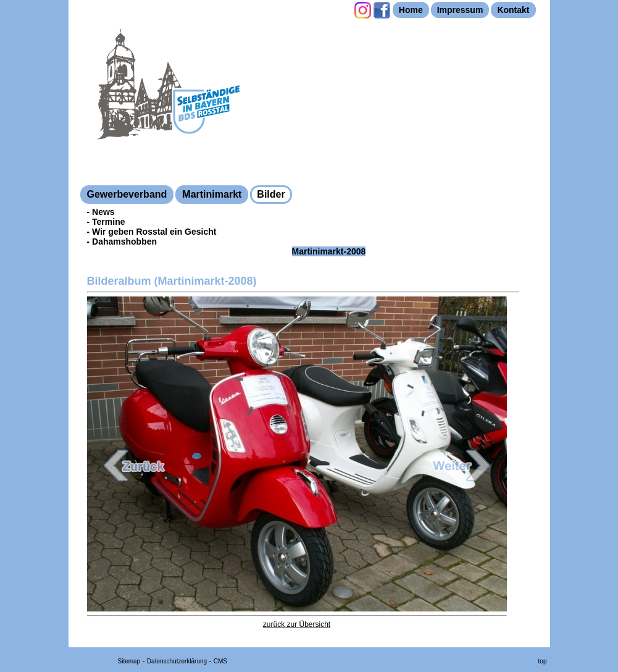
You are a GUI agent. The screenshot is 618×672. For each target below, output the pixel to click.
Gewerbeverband (127, 194)
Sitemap (129, 661)
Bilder (271, 194)
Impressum (460, 10)
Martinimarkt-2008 (329, 251)
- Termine (106, 222)
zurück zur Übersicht (297, 624)
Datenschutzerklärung (177, 661)
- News (101, 212)
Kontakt (513, 10)
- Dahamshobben (122, 241)
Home (411, 10)
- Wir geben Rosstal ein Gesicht (152, 232)
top (543, 661)
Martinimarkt (212, 194)
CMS (220, 661)
